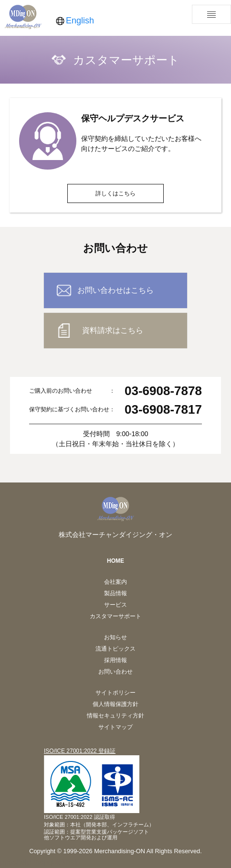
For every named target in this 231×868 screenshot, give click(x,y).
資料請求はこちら (113, 330)
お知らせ (115, 637)
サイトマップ (115, 727)
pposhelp (16, 862)
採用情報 (115, 660)
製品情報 (115, 593)
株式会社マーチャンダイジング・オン (115, 535)
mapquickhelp (57, 862)
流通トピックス (115, 649)
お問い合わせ (115, 672)
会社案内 (115, 582)
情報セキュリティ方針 (115, 716)
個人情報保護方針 (115, 704)
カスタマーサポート (115, 616)
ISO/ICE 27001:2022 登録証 (80, 751)
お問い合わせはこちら (115, 290)
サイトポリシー (115, 693)
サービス (115, 605)
